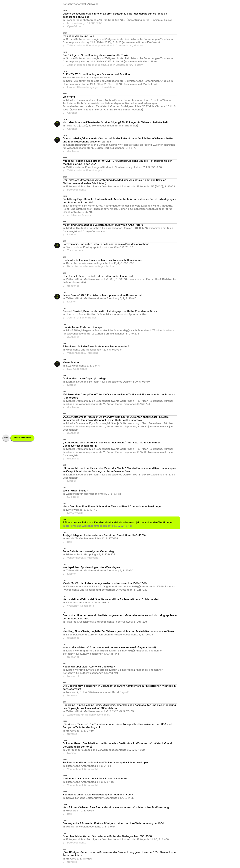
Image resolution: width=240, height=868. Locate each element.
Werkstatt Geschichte (81, 606)
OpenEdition (75, 27)
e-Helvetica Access (79, 215)
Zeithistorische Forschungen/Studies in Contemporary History (105, 46)
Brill (70, 542)
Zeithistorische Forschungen (85, 171)
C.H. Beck (73, 497)
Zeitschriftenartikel (22, 438)
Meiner (71, 302)
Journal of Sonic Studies (82, 318)
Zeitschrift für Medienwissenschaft (88, 715)
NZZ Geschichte (77, 369)
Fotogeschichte (77, 190)
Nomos (71, 753)
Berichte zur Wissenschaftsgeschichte (91, 267)
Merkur (72, 235)
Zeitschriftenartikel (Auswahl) (81, 4)
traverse (72, 696)
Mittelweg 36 (75, 513)
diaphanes (73, 151)
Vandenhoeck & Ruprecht (82, 353)
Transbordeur (75, 251)
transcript (73, 286)
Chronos (72, 113)
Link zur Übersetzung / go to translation (91, 87)
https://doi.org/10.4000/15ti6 (85, 23)
